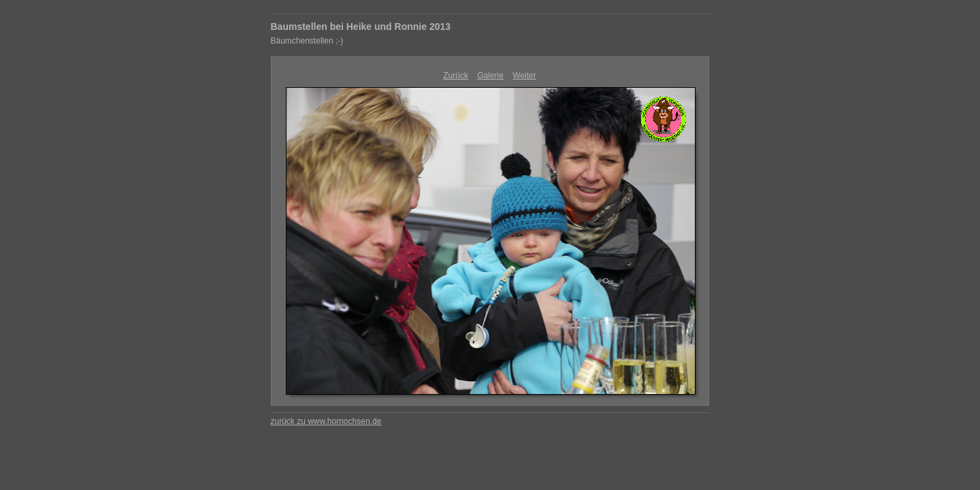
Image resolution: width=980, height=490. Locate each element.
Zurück (456, 76)
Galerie (490, 76)
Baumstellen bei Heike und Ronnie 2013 (361, 27)
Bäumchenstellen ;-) (307, 41)
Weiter (524, 76)
